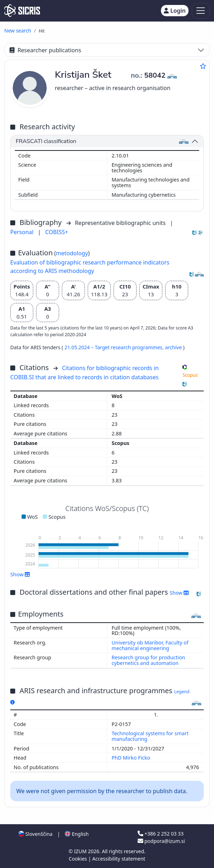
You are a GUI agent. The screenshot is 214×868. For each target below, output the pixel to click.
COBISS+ (57, 232)
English (77, 834)
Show (20, 574)
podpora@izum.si (161, 841)
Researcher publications (45, 50)
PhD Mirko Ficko (132, 758)
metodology (72, 253)
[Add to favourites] (203, 66)
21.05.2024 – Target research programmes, (115, 347)
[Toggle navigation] (201, 11)
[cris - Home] (22, 11)
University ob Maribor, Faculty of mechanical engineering (150, 645)
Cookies (78, 859)
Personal (23, 232)
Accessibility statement (119, 859)
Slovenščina (35, 834)
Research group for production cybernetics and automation (149, 660)
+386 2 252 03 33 (161, 834)
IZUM (81, 851)
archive (174, 347)
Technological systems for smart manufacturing (150, 736)
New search (18, 31)
